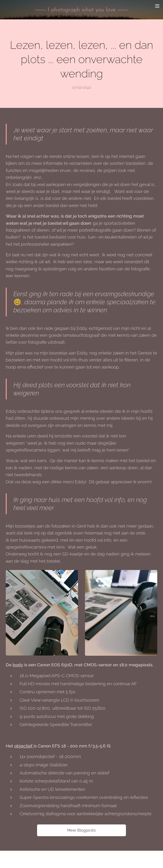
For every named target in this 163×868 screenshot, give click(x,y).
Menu (157, 6)
